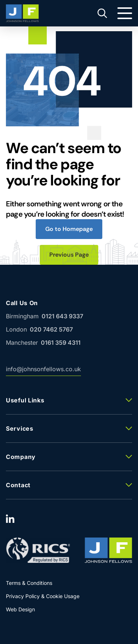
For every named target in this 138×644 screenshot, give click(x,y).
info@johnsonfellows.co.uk (43, 371)
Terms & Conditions (29, 583)
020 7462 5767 (51, 329)
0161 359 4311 (61, 343)
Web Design (20, 609)
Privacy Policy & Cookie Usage (43, 596)
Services (20, 428)
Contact (18, 485)
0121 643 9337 (62, 316)
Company (21, 457)
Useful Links (25, 400)
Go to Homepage (69, 229)
